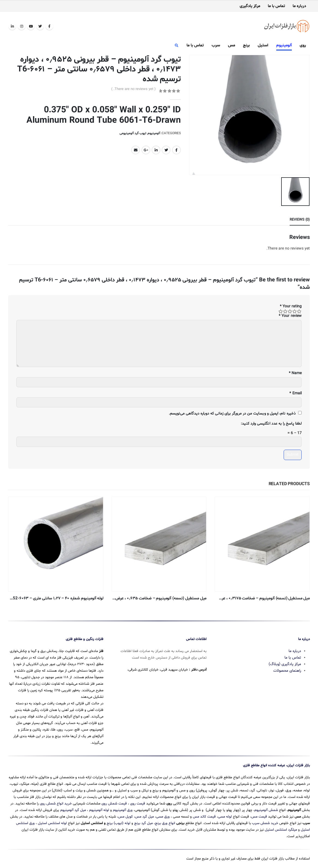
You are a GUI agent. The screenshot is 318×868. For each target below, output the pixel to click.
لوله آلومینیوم (99, 808)
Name (295, 372)
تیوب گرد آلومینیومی (133, 133)
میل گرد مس (144, 815)
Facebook (176, 150)
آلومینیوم (284, 45)
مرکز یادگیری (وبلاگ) (285, 662)
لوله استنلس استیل (52, 821)
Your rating (291, 306)
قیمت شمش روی (114, 802)
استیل (263, 45)
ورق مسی (163, 815)
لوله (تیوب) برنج (118, 821)
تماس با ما (276, 6)
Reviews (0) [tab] (300, 219)
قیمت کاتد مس (204, 815)
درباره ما (299, 6)
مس (232, 45)
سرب (216, 45)
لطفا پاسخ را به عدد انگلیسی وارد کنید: (271, 423)
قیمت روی (138, 802)
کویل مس (125, 815)
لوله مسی (225, 815)
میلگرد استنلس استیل (281, 828)
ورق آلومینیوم (123, 808)
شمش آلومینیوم (266, 808)
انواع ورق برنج (165, 821)
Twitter (166, 150)
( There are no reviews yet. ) (133, 89)
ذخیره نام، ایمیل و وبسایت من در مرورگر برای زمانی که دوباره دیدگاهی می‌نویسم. (232, 412)
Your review (290, 315)
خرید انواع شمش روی (56, 802)
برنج (246, 45)
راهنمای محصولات (287, 669)
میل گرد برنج (143, 821)
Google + (146, 150)
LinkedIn (156, 150)
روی (303, 45)
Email (136, 150)
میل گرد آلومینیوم (73, 808)
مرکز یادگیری (250, 6)
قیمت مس (259, 815)
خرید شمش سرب (265, 821)
